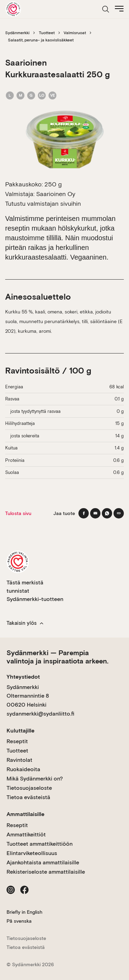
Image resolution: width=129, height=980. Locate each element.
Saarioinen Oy (56, 194)
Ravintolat (19, 760)
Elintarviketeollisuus (32, 853)
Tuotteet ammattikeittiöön (40, 844)
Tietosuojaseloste (29, 788)
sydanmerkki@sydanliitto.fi (40, 714)
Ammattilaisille (25, 814)
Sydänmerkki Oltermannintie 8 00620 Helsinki (28, 696)
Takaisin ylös (25, 623)
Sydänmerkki (17, 33)
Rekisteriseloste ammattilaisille (46, 872)
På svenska (19, 921)
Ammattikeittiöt (26, 835)
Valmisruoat (75, 33)
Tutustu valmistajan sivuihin (43, 203)
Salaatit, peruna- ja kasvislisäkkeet (41, 40)
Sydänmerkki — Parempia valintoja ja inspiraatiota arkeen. (57, 657)
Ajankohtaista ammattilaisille (43, 862)
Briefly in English (24, 912)
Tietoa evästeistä (28, 797)
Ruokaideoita (23, 769)
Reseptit (17, 741)
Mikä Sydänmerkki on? (35, 779)
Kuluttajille (20, 731)
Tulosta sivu (18, 513)
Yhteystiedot (23, 677)
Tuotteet (47, 33)
